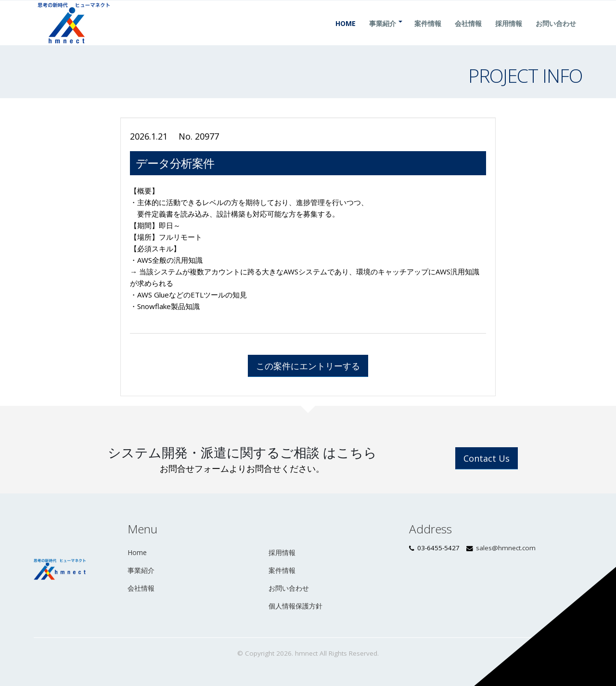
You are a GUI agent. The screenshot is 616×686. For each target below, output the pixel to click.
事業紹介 (383, 35)
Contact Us (487, 458)
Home (346, 35)
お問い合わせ (556, 35)
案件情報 (428, 35)
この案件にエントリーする (308, 366)
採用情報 (509, 35)
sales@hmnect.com (506, 548)
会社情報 (468, 35)
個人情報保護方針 (295, 606)
